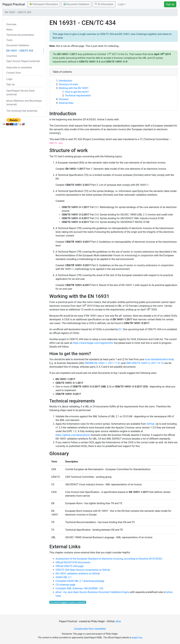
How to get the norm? (77, 92)
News (9, 30)
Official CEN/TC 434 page (70, 566)
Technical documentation (20, 35)
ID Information (104, 4)
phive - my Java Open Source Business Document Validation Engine (93, 592)
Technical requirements (78, 96)
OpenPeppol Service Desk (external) (20, 93)
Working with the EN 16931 (74, 88)
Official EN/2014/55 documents (73, 562)
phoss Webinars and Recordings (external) (24, 103)
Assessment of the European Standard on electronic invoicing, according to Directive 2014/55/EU (109, 559)
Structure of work (68, 84)
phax (118, 621)
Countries (12, 56)
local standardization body (159, 359)
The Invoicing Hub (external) (22, 111)
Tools (9, 40)
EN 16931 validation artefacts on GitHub (78, 574)
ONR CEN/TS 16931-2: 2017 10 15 (145, 363)
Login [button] (121, 4)
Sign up (170, 4)
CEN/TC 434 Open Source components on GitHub (83, 570)
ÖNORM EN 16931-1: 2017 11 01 (103, 363)
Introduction (65, 81)
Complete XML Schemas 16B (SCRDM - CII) (79, 588)
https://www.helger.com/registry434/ (93, 343)
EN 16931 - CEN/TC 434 (20, 51)
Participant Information (44, 4)
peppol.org (137, 638)
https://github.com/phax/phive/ (73, 435)
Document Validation (76, 4)
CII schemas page (65, 585)
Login (9, 79)
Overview (11, 24)
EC (120, 329)
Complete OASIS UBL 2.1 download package (80, 581)
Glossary (64, 99)
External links (66, 103)
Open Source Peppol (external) (23, 61)
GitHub (151, 424)
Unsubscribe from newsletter (90, 629)
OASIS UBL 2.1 (64, 577)
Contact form (14, 73)
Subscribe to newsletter (19, 68)
